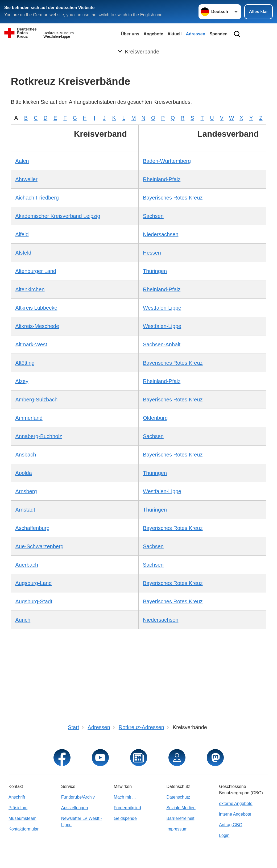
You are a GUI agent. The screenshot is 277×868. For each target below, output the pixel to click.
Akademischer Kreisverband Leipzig (58, 216)
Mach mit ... (125, 797)
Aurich (23, 620)
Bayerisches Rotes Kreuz (173, 198)
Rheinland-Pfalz (162, 179)
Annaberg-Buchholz (39, 436)
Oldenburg (155, 418)
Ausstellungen (75, 808)
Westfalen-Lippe (162, 308)
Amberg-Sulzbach (37, 400)
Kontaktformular (24, 829)
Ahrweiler (26, 179)
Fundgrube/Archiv (78, 797)
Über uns (130, 34)
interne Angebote (235, 814)
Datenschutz (178, 797)
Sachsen (153, 216)
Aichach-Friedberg (37, 198)
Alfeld (22, 234)
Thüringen (155, 271)
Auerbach (27, 565)
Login (224, 835)
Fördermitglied (127, 808)
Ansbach (26, 455)
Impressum (177, 829)
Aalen (22, 161)
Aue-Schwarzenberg (40, 546)
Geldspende (125, 818)
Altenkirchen (30, 289)
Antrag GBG (231, 825)
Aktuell (174, 34)
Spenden (218, 34)
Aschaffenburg (33, 528)
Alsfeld (23, 253)
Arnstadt (25, 510)
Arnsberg (26, 491)
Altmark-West (31, 344)
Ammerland (29, 418)
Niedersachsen (161, 234)
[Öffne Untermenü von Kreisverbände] (138, 52)
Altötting (25, 363)
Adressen (195, 34)
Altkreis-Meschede (37, 326)
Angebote (153, 34)
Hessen (152, 253)
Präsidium (18, 808)
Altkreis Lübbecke (36, 308)
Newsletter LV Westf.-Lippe (82, 822)
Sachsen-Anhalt (162, 344)
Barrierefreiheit (180, 818)
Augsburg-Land (34, 583)
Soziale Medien (181, 808)
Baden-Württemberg (167, 161)
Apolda (24, 473)
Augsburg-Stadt (34, 601)
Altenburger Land (36, 271)
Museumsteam (22, 818)
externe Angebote (236, 803)
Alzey (22, 381)
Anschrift (17, 797)
